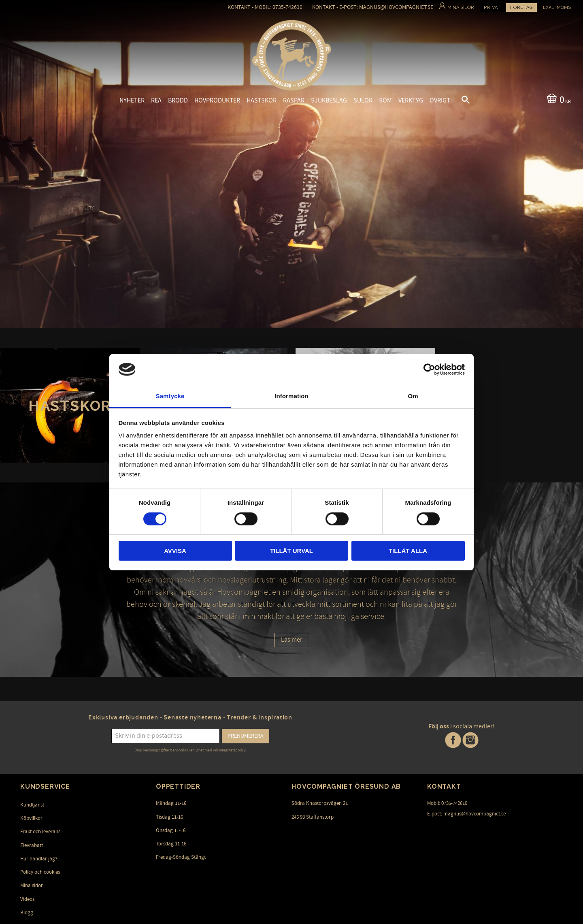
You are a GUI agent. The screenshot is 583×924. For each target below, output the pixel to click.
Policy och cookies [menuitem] (40, 872)
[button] (459, 101)
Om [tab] (413, 396)
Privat (492, 7)
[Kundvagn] (557, 99)
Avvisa (175, 551)
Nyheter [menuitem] (132, 100)
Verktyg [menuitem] (411, 100)
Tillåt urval (291, 551)
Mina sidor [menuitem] (32, 886)
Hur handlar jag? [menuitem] (39, 859)
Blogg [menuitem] (27, 913)
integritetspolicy (232, 750)
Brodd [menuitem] (178, 100)
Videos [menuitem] (27, 899)
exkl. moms (557, 7)
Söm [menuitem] (385, 100)
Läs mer (292, 640)
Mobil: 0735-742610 (447, 803)
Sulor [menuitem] (363, 100)
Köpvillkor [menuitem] (31, 818)
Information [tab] (291, 396)
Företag (521, 7)
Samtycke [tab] (170, 396)
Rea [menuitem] (156, 100)
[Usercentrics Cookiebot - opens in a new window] (429, 369)
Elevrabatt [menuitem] (32, 845)
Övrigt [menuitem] (440, 100)
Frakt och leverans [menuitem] (40, 832)
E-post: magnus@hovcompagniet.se (466, 814)
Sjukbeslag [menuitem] (329, 100)
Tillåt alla (408, 551)
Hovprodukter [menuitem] (217, 100)
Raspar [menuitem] (294, 100)
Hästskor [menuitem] (262, 100)
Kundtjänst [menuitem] (32, 805)
